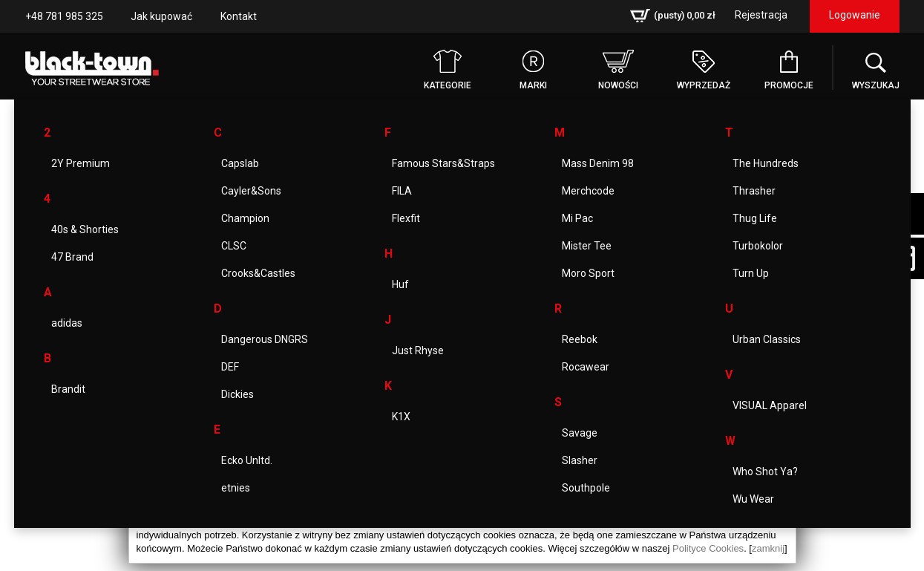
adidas (67, 323)
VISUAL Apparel (770, 405)
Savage (580, 433)
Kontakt (239, 16)
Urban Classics (767, 339)
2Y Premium (81, 163)
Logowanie (855, 15)
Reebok (580, 339)
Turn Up (751, 273)
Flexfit (406, 218)
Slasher (580, 460)
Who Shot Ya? (765, 472)
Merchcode (588, 191)
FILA (402, 191)
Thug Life (755, 218)
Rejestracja (761, 15)
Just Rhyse (418, 350)
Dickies (237, 394)
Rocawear (586, 367)
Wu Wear (753, 499)
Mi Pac (577, 218)
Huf (400, 284)
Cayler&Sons (251, 191)
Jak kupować (161, 16)
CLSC (234, 246)
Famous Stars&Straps (443, 163)
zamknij (768, 548)
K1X (401, 417)
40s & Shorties (85, 229)
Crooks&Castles (258, 273)
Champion (245, 218)
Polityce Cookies (708, 548)
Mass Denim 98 (598, 163)
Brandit (68, 389)
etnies (236, 488)
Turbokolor (758, 246)
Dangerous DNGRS (265, 339)
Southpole (586, 488)
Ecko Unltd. (247, 460)
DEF (230, 367)
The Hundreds (766, 163)
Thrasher (754, 191)
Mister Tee (587, 246)
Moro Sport (588, 273)
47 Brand (72, 257)
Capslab (240, 163)
